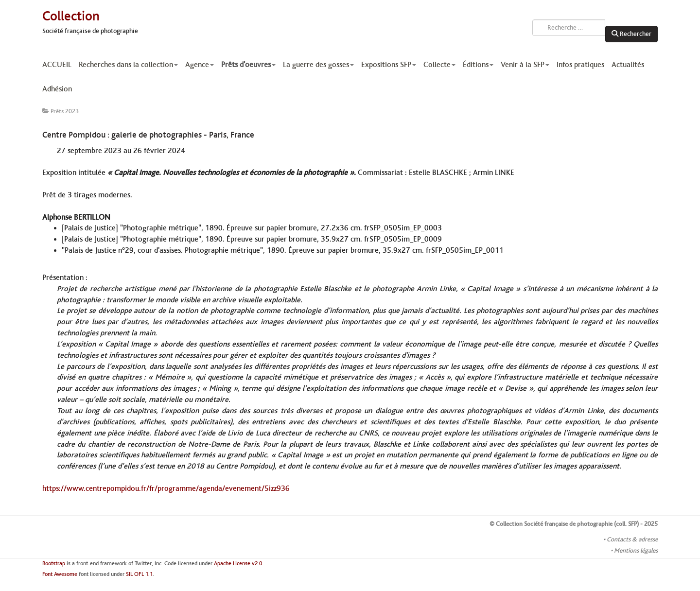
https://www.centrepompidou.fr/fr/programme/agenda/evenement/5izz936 (166, 488)
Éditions (478, 65)
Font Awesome (60, 574)
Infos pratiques (580, 65)
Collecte (439, 65)
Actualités (628, 65)
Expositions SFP (389, 65)
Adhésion (57, 89)
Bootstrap (54, 564)
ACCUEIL (57, 65)
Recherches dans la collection (128, 65)
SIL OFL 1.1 (139, 574)
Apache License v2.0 (238, 564)
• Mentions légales (634, 551)
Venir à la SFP (525, 65)
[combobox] (569, 28)
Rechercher (631, 34)
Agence (200, 65)
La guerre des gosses (318, 65)
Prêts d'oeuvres (248, 65)
